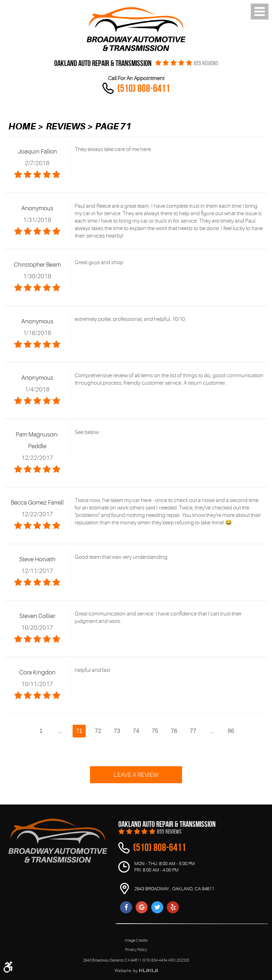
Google (142, 907)
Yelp (173, 907)
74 (136, 731)
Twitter (157, 907)
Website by (136, 971)
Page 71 (113, 126)
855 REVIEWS (206, 63)
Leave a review (136, 775)
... (60, 731)
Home (22, 126)
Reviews (66, 126)
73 (117, 731)
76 (174, 731)
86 (231, 731)
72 (98, 731)
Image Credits (136, 940)
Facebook (126, 907)
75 (155, 731)
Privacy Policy (136, 950)
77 (193, 731)
